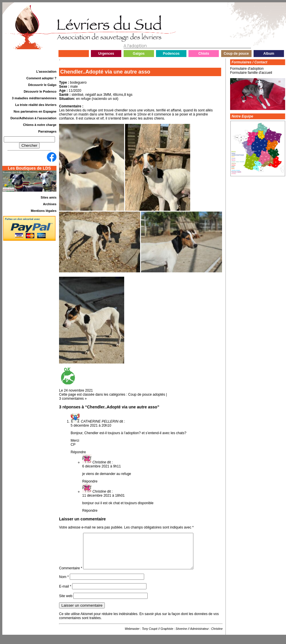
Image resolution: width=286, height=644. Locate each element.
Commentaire (71, 575)
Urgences (106, 54)
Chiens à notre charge (40, 125)
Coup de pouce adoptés (147, 395)
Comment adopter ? (41, 78)
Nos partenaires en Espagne (35, 111)
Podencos (171, 54)
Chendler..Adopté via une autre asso (105, 72)
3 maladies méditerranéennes (34, 98)
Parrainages (47, 131)
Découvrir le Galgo (42, 85)
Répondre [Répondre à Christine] (90, 481)
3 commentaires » (73, 399)
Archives (50, 204)
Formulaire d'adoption (247, 69)
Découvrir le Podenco (40, 91)
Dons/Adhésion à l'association (33, 118)
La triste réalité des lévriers (36, 105)
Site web (66, 603)
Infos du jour (74, 54)
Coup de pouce (236, 54)
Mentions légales (44, 211)
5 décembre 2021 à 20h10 (91, 425)
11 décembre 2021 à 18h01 (103, 496)
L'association (46, 71)
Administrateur (199, 636)
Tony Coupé (150, 636)
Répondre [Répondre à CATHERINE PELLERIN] (78, 452)
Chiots (204, 54)
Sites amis (49, 197)
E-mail (65, 593)
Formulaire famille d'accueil (251, 73)
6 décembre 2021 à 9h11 (101, 466)
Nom (64, 584)
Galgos (139, 54)
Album (269, 54)
